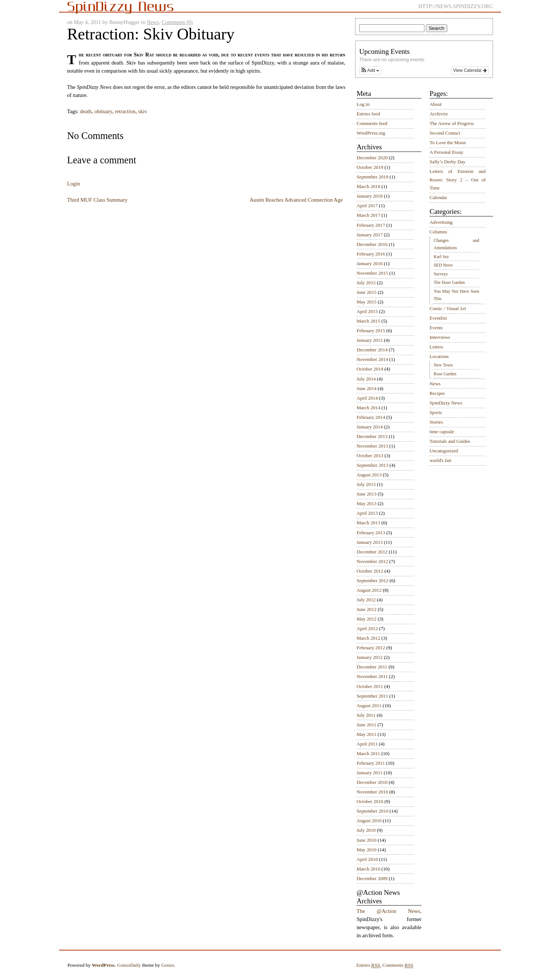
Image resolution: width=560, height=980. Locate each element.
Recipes (437, 393)
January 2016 (370, 263)
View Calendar (470, 70)
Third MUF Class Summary (97, 200)
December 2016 (372, 244)
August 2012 (369, 590)
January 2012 (370, 657)
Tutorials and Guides (450, 441)
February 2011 (371, 763)
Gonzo (168, 965)
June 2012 (367, 609)
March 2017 (368, 215)
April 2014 (367, 398)
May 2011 (366, 734)
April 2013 (367, 513)
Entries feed (368, 114)
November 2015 (372, 273)
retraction (125, 111)
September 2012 (372, 581)
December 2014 (372, 350)
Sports (436, 412)
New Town (443, 365)
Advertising (441, 222)
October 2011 (370, 686)
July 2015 (366, 283)
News (153, 22)
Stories (436, 422)
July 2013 (366, 484)
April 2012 (367, 628)
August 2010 (369, 821)
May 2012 (367, 619)
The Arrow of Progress (452, 123)
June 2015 (367, 292)
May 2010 (367, 850)
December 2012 (372, 552)
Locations (439, 356)
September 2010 (372, 811)
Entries (368, 965)
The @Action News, (389, 911)
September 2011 (372, 696)
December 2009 (372, 878)
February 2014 (371, 417)
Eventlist (438, 318)
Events (436, 328)
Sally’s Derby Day (447, 162)
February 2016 (371, 254)
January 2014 (370, 427)
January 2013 (370, 542)
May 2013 (367, 503)
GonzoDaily (129, 965)
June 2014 (367, 388)
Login (73, 184)
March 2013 (368, 523)
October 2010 (370, 801)
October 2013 (370, 456)
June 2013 (367, 494)
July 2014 (366, 379)
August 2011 (369, 706)
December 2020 (372, 158)
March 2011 (368, 753)
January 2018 (370, 196)
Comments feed (372, 123)
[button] (370, 70)
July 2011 (366, 715)
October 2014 (370, 369)
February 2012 (371, 648)
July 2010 (366, 830)
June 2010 (367, 840)
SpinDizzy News (446, 403)
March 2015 (368, 321)
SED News (443, 265)
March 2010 (368, 869)
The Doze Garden (449, 282)
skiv (143, 111)
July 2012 (366, 600)
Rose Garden (445, 374)
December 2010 (372, 782)
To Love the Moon (448, 143)
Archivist (439, 114)
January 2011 (370, 773)
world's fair (441, 460)
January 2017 (370, 235)
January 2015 (370, 340)
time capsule (442, 432)
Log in (363, 104)
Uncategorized (444, 451)
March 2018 (368, 186)
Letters (436, 347)
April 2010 (367, 859)
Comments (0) (177, 22)
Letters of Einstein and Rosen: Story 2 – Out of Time (458, 180)
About (436, 104)
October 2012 (370, 571)
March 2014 (368, 408)
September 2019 (372, 177)
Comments (398, 965)
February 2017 (371, 225)
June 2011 (366, 725)
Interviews (440, 337)
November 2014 (372, 359)
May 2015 (367, 302)
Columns (438, 232)
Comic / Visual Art (448, 308)
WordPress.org (371, 133)
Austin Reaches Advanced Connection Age (296, 200)
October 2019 (370, 167)
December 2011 (372, 667)
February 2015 (371, 331)
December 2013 (372, 436)
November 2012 (372, 561)
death (86, 111)
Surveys (441, 274)
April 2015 (367, 311)
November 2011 (372, 676)
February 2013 (371, 533)
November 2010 (372, 792)
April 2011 (367, 744)
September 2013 (372, 465)
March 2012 (368, 638)
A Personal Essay (447, 152)
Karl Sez (441, 257)
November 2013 (372, 446)
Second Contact (445, 133)
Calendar (438, 197)
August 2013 (369, 475)
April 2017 (367, 206)
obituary (103, 111)
